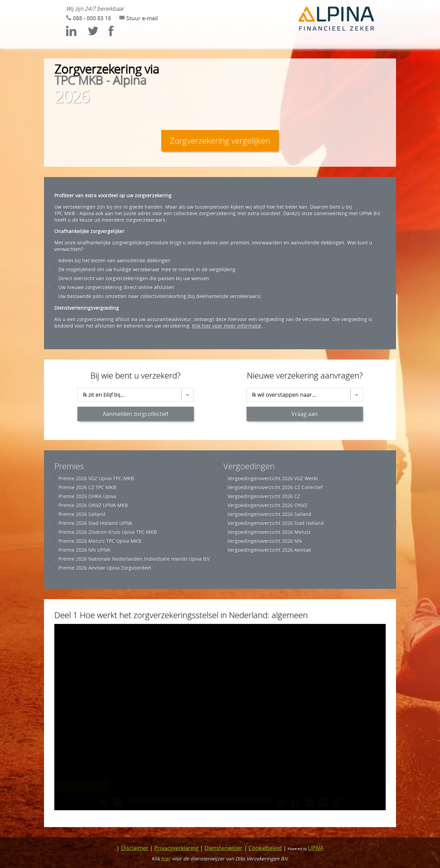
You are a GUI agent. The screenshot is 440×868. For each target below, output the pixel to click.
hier (166, 859)
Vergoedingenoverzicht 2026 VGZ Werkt (273, 478)
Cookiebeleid (265, 848)
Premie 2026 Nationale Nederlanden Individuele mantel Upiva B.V (134, 559)
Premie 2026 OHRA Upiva (87, 496)
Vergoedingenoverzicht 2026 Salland (269, 514)
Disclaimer (135, 848)
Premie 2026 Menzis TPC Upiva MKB (100, 541)
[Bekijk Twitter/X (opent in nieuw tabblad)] (96, 34)
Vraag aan (305, 414)
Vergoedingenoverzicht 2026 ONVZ (267, 505)
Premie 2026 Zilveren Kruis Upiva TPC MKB (108, 532)
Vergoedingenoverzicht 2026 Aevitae (269, 550)
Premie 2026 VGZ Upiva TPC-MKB (96, 478)
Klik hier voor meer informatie (227, 326)
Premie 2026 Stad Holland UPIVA (95, 523)
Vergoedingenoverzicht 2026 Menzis (269, 532)
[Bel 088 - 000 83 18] (89, 18)
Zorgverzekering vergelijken (220, 141)
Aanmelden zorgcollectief (135, 414)
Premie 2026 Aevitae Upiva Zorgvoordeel (105, 568)
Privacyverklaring (177, 848)
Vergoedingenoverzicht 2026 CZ (264, 496)
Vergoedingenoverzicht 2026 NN (265, 541)
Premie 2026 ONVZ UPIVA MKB (93, 505)
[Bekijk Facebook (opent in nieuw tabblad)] (116, 34)
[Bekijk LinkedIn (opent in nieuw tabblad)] (76, 34)
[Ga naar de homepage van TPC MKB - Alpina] (336, 19)
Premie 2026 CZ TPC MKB (87, 487)
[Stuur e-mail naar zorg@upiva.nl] (139, 18)
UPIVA (316, 848)
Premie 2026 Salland (82, 514)
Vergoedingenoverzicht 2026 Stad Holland (276, 523)
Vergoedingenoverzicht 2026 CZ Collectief (275, 487)
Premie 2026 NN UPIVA (84, 550)
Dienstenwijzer (224, 848)
